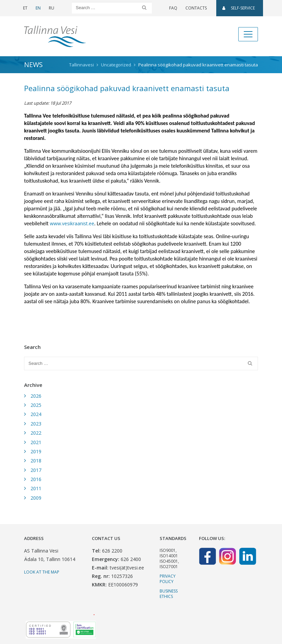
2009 (36, 498)
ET (25, 8)
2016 (36, 479)
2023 (36, 424)
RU (52, 8)
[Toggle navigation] (248, 34)
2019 (36, 451)
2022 (36, 433)
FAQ (173, 8)
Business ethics (169, 594)
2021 (36, 442)
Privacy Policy (168, 579)
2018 (36, 461)
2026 (36, 396)
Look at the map (42, 572)
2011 (36, 488)
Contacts (196, 8)
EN (38, 8)
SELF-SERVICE (239, 8)
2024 (36, 414)
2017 (36, 470)
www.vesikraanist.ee (72, 223)
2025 (36, 405)
